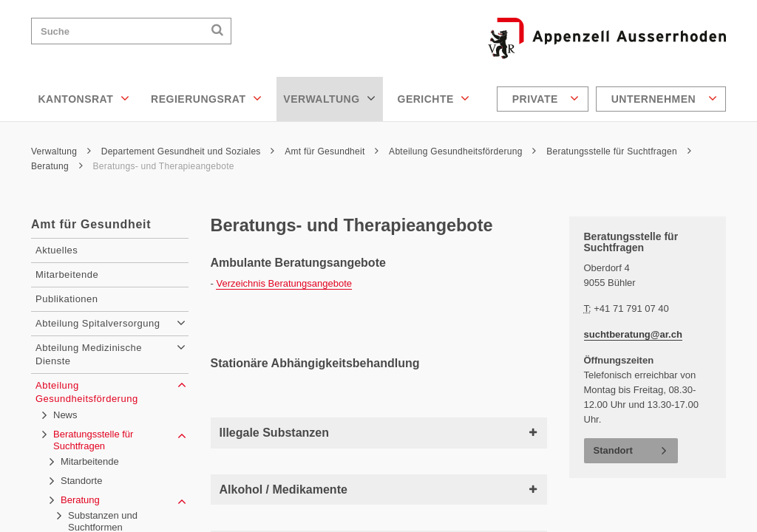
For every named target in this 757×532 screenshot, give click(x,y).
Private (546, 98)
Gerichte (434, 98)
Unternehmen (664, 98)
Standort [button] (613, 450)
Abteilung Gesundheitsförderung (462, 151)
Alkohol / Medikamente (379, 490)
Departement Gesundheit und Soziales (188, 151)
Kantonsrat (84, 98)
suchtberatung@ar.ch (633, 334)
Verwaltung (329, 98)
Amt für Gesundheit (332, 151)
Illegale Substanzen (379, 433)
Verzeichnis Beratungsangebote (284, 283)
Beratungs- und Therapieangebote (163, 166)
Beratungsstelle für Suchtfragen (619, 151)
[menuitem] (544, 99)
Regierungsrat (206, 98)
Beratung (57, 166)
